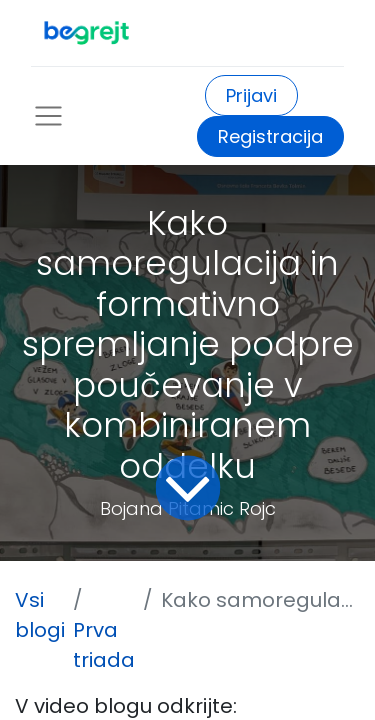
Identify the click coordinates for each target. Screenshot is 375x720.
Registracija (270, 136)
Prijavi (251, 95)
